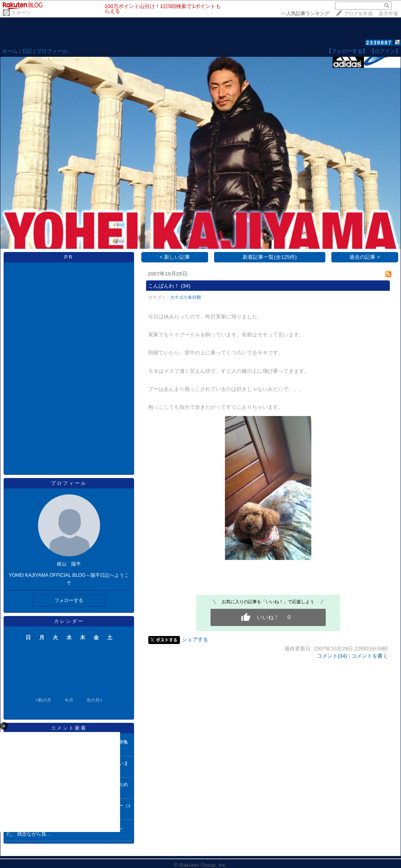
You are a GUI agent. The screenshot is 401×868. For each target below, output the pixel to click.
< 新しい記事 (175, 257)
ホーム (10, 51)
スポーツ (21, 13)
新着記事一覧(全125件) (270, 257)
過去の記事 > (365, 257)
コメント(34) (332, 656)
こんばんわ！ (164, 286)
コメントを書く (370, 656)
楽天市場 (388, 14)
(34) (186, 286)
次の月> (94, 700)
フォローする (69, 600)
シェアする (195, 639)
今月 (69, 700)
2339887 (379, 43)
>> (305, 14)
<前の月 (43, 700)
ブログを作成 (358, 14)
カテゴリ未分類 (185, 297)
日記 (27, 51)
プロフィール (52, 51)
